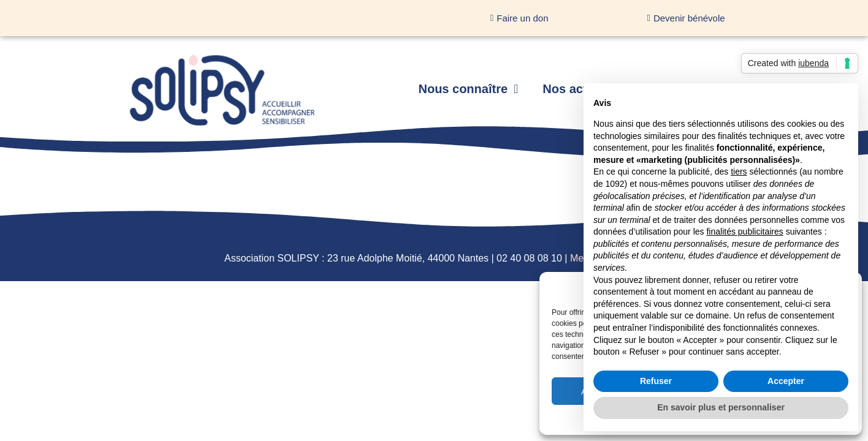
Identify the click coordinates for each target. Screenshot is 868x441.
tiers (739, 171)
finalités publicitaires (744, 232)
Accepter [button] (786, 381)
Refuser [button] (656, 381)
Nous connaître (468, 89)
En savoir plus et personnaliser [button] (721, 407)
